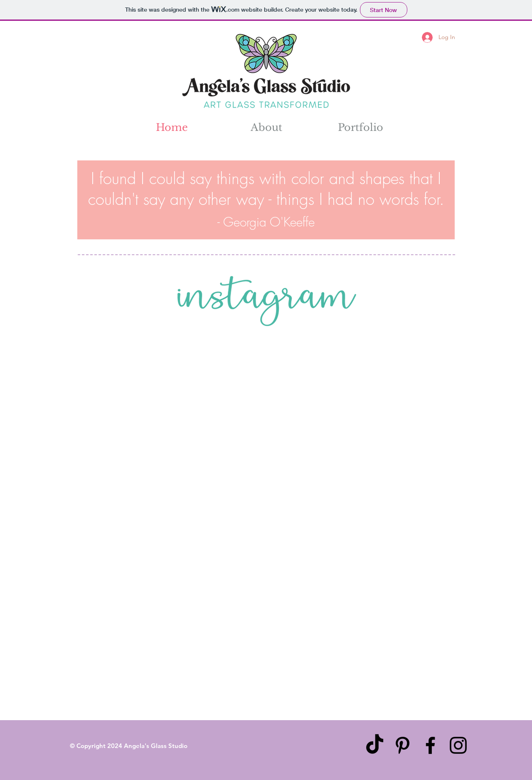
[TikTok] (375, 745)
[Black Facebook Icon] (430, 745)
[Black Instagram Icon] (458, 745)
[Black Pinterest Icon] (403, 745)
